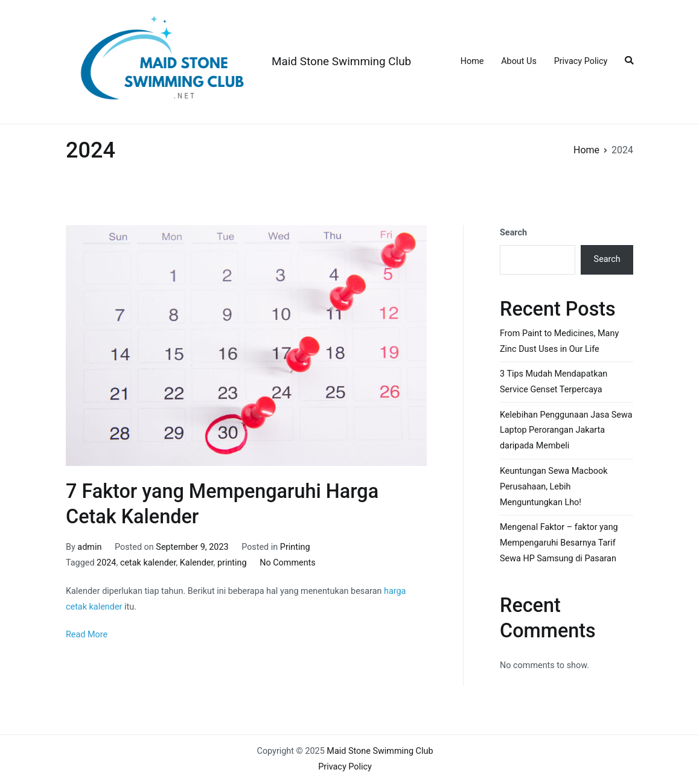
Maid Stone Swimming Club (341, 61)
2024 (106, 563)
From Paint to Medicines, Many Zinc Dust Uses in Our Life (559, 341)
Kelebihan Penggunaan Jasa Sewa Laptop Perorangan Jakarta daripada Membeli (566, 431)
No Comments (288, 563)
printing (232, 563)
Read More (87, 635)
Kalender (197, 563)
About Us (519, 61)
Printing (295, 547)
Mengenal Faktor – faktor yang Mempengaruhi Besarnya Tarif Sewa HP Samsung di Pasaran (559, 543)
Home (472, 61)
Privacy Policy (581, 61)
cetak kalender (148, 563)
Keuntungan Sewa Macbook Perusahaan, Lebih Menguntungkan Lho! (554, 487)
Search (513, 233)
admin (89, 547)
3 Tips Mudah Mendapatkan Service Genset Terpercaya (554, 382)
